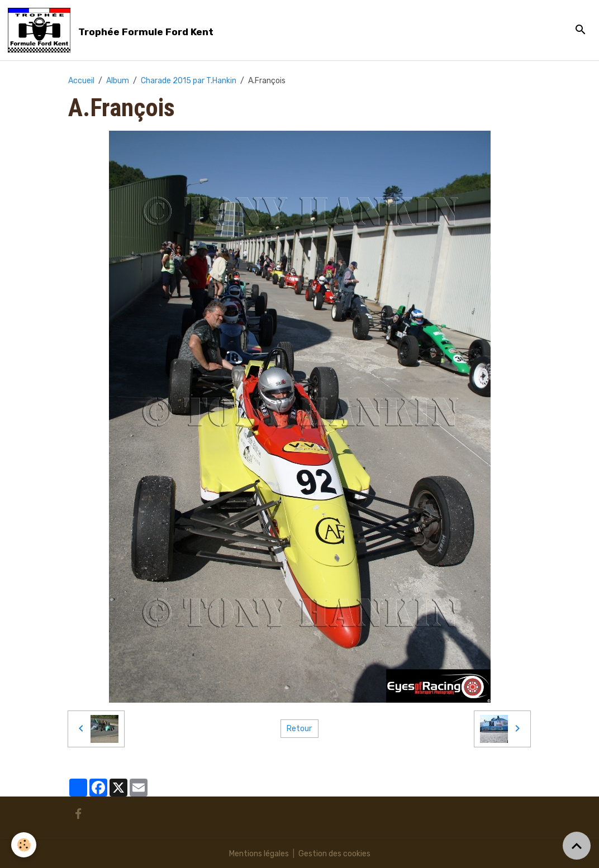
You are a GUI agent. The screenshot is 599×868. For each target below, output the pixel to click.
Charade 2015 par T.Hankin (189, 81)
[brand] (113, 30)
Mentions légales (259, 854)
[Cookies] (24, 845)
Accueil (81, 81)
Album (118, 81)
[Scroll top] (577, 846)
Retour (299, 729)
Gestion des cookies (334, 854)
